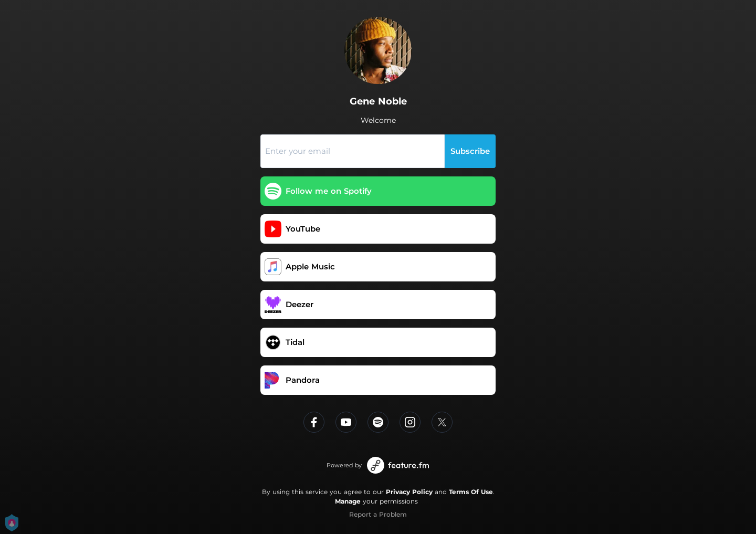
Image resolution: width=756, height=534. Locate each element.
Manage (348, 501)
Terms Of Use (471, 492)
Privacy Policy (409, 492)
